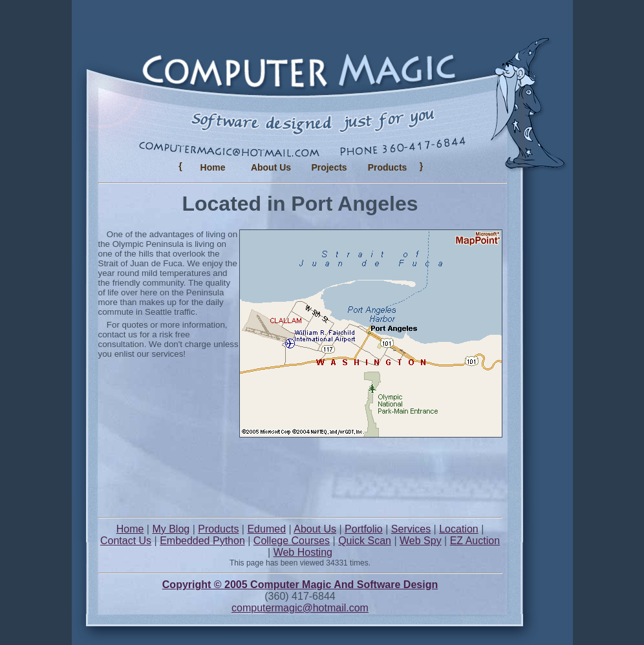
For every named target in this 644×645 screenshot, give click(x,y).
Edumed (266, 529)
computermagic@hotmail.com (300, 608)
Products (218, 529)
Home (213, 167)
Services (411, 529)
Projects (329, 167)
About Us (271, 167)
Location (459, 529)
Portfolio (364, 529)
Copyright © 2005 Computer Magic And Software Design (300, 585)
